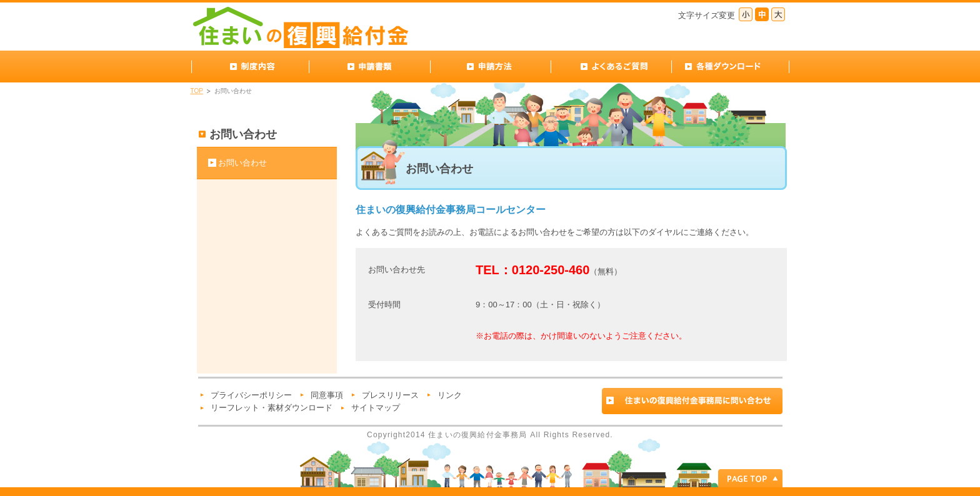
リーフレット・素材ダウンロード (272, 408)
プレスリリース (390, 395)
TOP (197, 91)
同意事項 (327, 395)
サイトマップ (376, 408)
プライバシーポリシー (251, 395)
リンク (450, 395)
